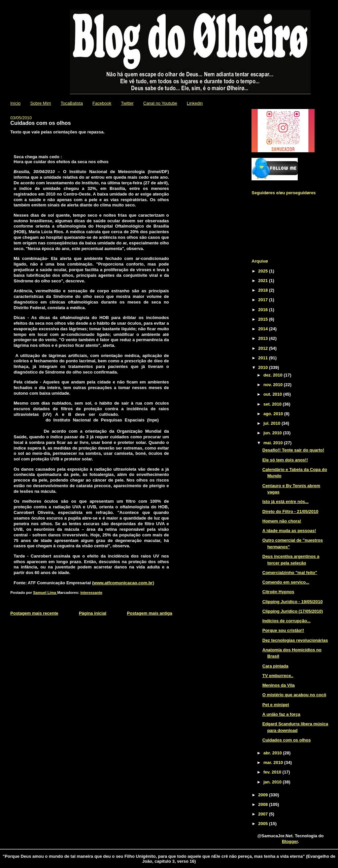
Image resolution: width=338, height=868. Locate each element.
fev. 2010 (273, 772)
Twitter (127, 103)
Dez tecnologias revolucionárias (295, 640)
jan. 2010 (273, 782)
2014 (264, 329)
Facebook (102, 103)
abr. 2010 (273, 753)
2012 (264, 348)
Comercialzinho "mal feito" (290, 573)
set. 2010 (273, 404)
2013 (264, 338)
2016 (264, 310)
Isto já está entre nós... (286, 502)
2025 (264, 271)
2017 (264, 300)
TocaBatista (72, 103)
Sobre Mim (41, 103)
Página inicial (93, 613)
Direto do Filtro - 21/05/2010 (290, 511)
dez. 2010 (273, 375)
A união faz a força (281, 714)
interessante (91, 593)
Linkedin (195, 103)
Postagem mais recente (34, 613)
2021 (264, 281)
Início (15, 103)
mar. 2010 (274, 762)
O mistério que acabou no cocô (294, 695)
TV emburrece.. (278, 676)
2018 (264, 290)
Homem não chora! (282, 521)
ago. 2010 (274, 414)
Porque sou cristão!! (283, 630)
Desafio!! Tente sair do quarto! (293, 450)
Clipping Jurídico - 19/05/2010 (293, 602)
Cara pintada (275, 666)
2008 (264, 804)
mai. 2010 (274, 443)
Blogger (290, 841)
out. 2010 (273, 394)
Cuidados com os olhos (287, 740)
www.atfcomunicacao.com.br (123, 583)
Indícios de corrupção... (287, 621)
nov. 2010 (274, 385)
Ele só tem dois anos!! (285, 460)
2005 (264, 824)
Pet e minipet (276, 705)
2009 (264, 795)
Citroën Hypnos (278, 592)
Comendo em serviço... (286, 582)
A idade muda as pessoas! (289, 531)
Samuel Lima (45, 593)
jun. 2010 (273, 433)
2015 (264, 319)
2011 (264, 358)
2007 (264, 814)
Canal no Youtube (160, 103)
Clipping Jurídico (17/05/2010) (293, 611)
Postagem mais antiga (150, 613)
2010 (264, 367)
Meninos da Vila (279, 685)
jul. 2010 (272, 423)
